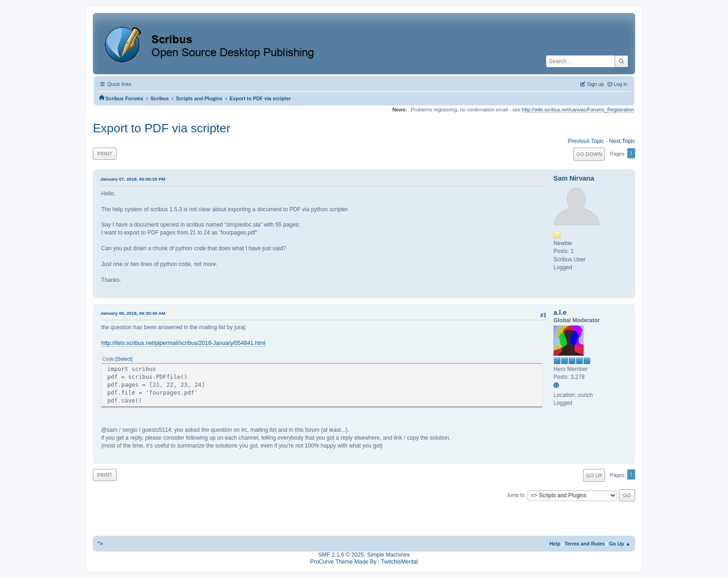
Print (105, 153)
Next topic (622, 141)
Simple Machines (388, 555)
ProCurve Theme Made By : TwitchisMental (364, 562)
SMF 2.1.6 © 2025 (341, 555)
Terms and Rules (585, 544)
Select (124, 359)
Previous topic (586, 141)
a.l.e (560, 312)
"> (100, 544)
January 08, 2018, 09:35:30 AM (133, 313)
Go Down (589, 154)
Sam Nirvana (574, 178)
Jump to (516, 495)
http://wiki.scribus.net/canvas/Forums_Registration (578, 110)
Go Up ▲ (620, 544)
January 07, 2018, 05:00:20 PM (133, 179)
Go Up (594, 475)
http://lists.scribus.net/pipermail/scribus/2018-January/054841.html (183, 343)
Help (555, 544)
